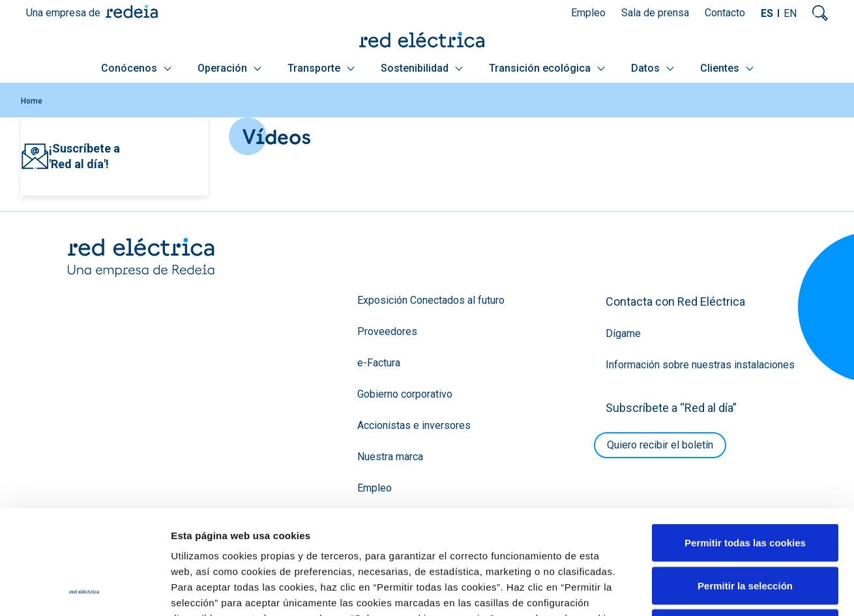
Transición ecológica (547, 68)
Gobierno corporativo (405, 394)
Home (32, 101)
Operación (229, 68)
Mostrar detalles (706, 590)
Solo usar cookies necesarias (745, 530)
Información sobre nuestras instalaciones (700, 365)
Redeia (132, 11)
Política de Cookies (445, 536)
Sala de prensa (655, 13)
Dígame (623, 333)
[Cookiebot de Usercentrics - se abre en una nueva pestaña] (84, 591)
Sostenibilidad (422, 68)
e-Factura (379, 363)
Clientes (727, 68)
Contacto (725, 13)
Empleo (588, 13)
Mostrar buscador (820, 13)
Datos (653, 68)
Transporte (321, 68)
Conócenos (136, 68)
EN (790, 13)
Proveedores (387, 331)
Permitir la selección (745, 488)
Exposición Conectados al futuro (431, 300)
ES (767, 13)
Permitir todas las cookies (745, 445)
